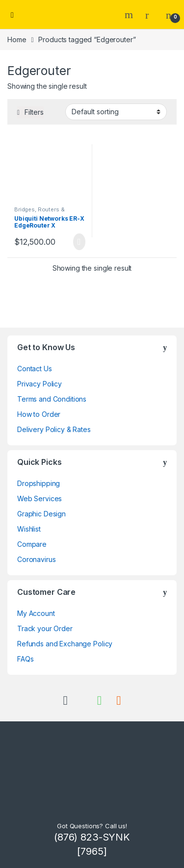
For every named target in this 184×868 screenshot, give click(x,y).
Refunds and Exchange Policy (65, 644)
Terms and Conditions (52, 399)
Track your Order (45, 628)
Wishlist (29, 529)
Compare (32, 544)
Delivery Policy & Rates (54, 429)
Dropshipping (39, 483)
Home (17, 39)
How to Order (39, 414)
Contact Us (35, 369)
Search (130, 15)
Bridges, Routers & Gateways (39, 212)
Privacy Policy (39, 384)
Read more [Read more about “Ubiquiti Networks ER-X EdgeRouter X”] (79, 242)
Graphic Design (41, 514)
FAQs (25, 659)
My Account (36, 613)
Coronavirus (36, 559)
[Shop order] (116, 112)
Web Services (39, 498)
